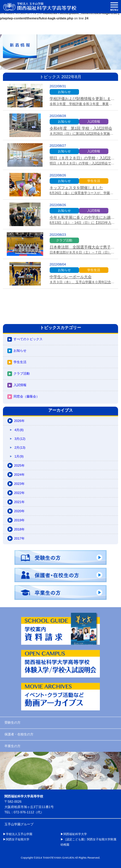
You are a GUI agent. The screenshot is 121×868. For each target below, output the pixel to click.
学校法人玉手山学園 (19, 834)
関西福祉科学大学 (75, 834)
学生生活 (20, 362)
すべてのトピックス (28, 339)
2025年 (19, 465)
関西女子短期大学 (18, 839)
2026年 (19, 421)
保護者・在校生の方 (19, 734)
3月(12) (20, 439)
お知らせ (20, 350)
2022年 (19, 493)
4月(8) (19, 430)
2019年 (19, 520)
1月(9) (19, 456)
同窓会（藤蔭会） (26, 396)
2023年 (19, 484)
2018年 (19, 529)
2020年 (19, 511)
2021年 (19, 502)
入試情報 (20, 385)
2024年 (19, 475)
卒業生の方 (12, 746)
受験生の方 (12, 722)
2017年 (19, 538)
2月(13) (20, 448)
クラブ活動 (22, 373)
